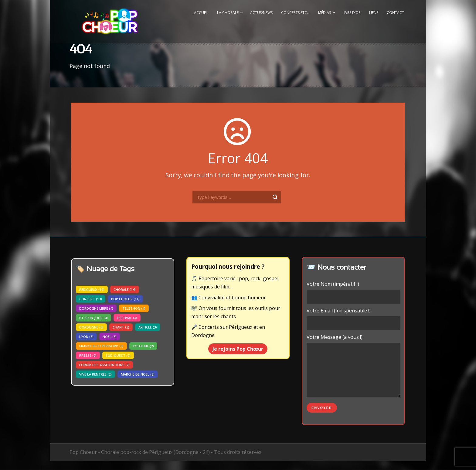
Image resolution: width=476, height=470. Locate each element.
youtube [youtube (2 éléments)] (143, 346)
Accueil (201, 13)
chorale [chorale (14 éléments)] (125, 289)
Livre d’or (352, 13)
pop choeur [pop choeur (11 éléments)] (125, 299)
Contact (395, 13)
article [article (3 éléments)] (148, 327)
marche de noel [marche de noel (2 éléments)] (138, 374)
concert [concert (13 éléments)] (91, 299)
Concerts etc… (295, 13)
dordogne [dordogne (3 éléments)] (91, 327)
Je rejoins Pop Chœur (238, 349)
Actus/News (261, 13)
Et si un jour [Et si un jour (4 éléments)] (93, 318)
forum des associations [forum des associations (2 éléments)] (104, 365)
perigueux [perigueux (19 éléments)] (92, 289)
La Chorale (228, 13)
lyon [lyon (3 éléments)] (86, 337)
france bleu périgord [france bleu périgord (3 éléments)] (101, 346)
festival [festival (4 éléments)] (127, 318)
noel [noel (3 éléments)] (110, 337)
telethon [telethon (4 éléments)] (134, 308)
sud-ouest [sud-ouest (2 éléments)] (118, 355)
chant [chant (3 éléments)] (121, 327)
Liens (374, 13)
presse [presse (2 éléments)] (88, 355)
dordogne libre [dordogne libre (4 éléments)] (96, 308)
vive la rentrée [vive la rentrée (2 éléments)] (95, 374)
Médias (325, 13)
